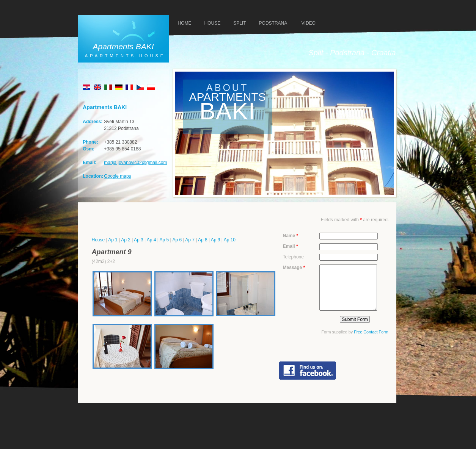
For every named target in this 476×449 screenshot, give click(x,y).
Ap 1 (113, 240)
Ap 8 (203, 240)
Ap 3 (139, 240)
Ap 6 (177, 240)
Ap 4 (152, 240)
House (98, 240)
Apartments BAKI (123, 46)
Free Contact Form (371, 332)
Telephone (293, 257)
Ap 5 (164, 240)
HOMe (185, 23)
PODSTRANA (273, 23)
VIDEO (309, 23)
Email (291, 246)
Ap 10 (230, 240)
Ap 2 (126, 240)
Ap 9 (216, 240)
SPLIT (240, 23)
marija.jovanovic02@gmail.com (135, 163)
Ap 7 (190, 240)
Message (294, 268)
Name (291, 236)
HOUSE (213, 23)
